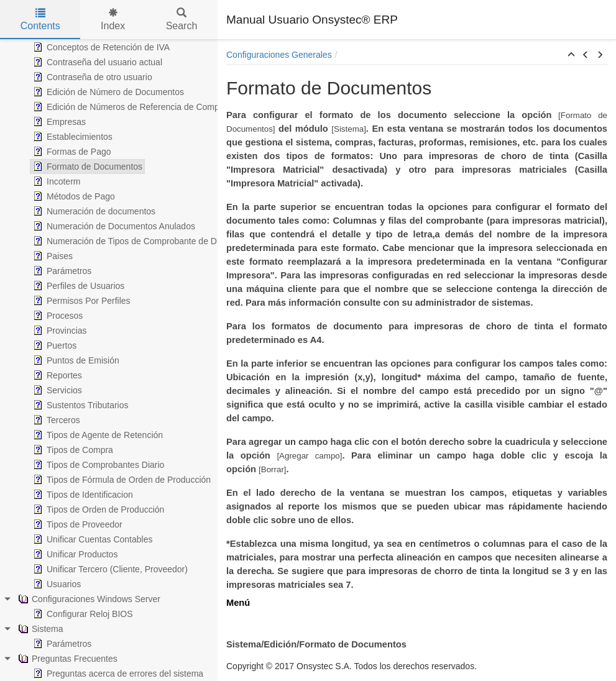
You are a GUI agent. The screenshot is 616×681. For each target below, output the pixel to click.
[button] (571, 55)
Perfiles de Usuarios (77, 286)
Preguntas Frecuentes (67, 659)
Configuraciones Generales (279, 55)
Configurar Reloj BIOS (82, 614)
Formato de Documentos (86, 167)
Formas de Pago (71, 152)
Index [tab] (113, 20)
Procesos (57, 316)
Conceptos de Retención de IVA (100, 47)
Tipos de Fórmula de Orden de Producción (121, 480)
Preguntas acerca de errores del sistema (117, 674)
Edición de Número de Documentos (107, 92)
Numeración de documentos (93, 211)
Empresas (58, 122)
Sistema (39, 629)
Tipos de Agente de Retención (97, 435)
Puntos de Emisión (75, 360)
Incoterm (55, 181)
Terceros (55, 420)
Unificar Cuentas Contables (91, 539)
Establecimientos (71, 137)
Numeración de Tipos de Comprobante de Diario (132, 241)
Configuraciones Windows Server (88, 599)
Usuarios (56, 584)
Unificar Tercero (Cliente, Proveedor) (109, 569)
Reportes (56, 375)
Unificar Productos (74, 554)
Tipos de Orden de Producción (97, 510)
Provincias (59, 331)
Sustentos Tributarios (80, 405)
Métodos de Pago (73, 196)
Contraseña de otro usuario (91, 77)
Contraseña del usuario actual (96, 62)
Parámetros (61, 271)
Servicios (56, 390)
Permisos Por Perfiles (80, 301)
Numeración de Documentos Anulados (113, 226)
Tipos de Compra (72, 450)
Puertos (53, 345)
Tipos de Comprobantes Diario (97, 465)
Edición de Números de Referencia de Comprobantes (142, 107)
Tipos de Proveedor (76, 524)
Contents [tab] (40, 20)
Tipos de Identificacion (82, 495)
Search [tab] (182, 20)
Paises (52, 256)
